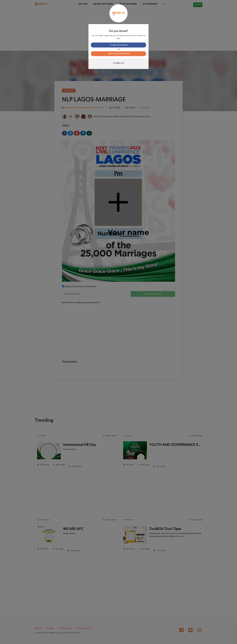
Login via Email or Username (119, 54)
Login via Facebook (119, 45)
